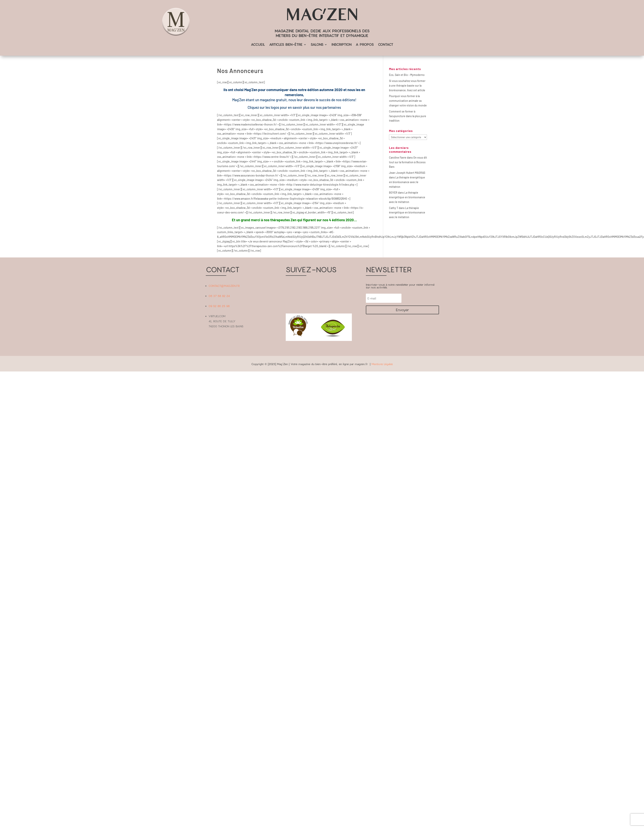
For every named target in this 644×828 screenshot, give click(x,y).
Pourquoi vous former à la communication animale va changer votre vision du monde (408, 101)
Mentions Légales (382, 364)
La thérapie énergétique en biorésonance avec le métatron (407, 182)
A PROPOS (365, 45)
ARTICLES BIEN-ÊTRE (286, 45)
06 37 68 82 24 (219, 296)
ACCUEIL (258, 45)
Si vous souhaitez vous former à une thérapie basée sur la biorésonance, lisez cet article (407, 86)
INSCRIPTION (341, 45)
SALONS (317, 45)
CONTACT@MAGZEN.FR (224, 286)
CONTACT (386, 45)
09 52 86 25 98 (219, 306)
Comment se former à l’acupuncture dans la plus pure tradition (408, 116)
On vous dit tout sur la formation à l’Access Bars (408, 162)
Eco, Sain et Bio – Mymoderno (407, 75)
